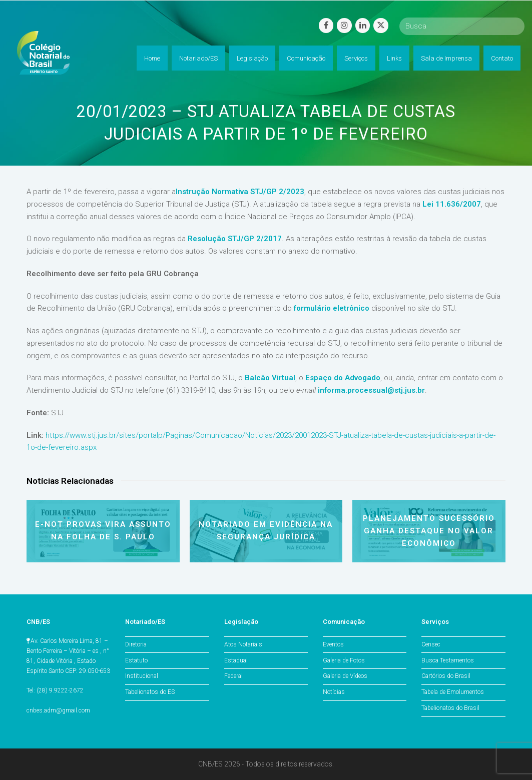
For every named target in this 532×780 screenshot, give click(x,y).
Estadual (236, 660)
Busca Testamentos (448, 660)
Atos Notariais (243, 644)
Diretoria (136, 644)
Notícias (334, 692)
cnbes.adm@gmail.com (58, 710)
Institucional (142, 676)
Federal (233, 676)
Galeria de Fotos (344, 660)
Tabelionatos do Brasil (450, 708)
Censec (431, 644)
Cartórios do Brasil (446, 676)
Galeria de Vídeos (345, 676)
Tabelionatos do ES (150, 692)
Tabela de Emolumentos (453, 692)
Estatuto (136, 660)
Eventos (333, 644)
